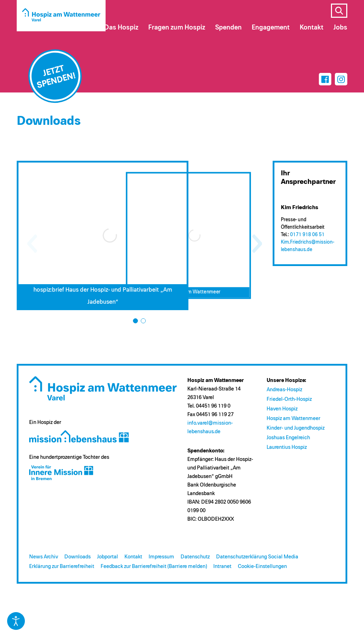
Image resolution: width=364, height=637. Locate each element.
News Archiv (44, 557)
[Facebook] (325, 79)
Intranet (222, 566)
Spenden (228, 28)
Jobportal (108, 557)
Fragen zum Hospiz (177, 28)
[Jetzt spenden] (55, 76)
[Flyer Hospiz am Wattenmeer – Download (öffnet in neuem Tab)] (188, 236)
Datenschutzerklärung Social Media (257, 557)
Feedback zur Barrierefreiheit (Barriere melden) (154, 566)
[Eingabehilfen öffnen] (16, 621)
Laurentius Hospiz (287, 447)
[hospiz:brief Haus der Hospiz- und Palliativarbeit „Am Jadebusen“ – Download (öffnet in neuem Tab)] (103, 235)
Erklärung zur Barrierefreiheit (62, 566)
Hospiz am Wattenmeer (293, 418)
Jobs (340, 28)
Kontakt (133, 557)
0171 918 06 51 (307, 235)
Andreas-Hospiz (284, 390)
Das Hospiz (121, 28)
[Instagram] (341, 79)
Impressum (161, 557)
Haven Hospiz (282, 409)
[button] (135, 321)
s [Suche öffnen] (339, 11)
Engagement (271, 28)
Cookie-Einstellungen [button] (262, 566)
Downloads (77, 557)
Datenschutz (195, 557)
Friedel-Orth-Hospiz (289, 399)
